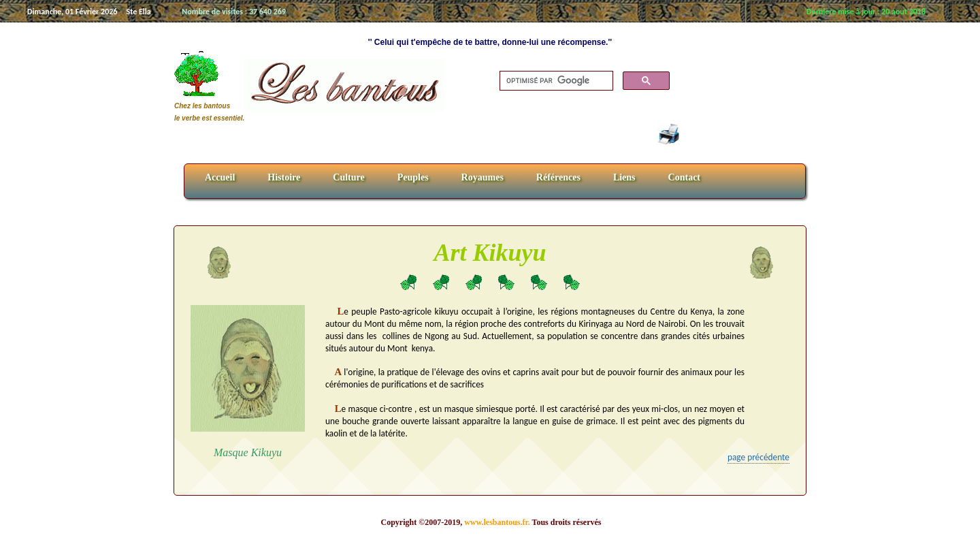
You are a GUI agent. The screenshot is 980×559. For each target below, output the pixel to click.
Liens (624, 177)
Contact (684, 177)
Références (558, 177)
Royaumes (483, 177)
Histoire (284, 177)
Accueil (220, 177)
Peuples (413, 177)
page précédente (758, 457)
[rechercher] (555, 81)
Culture (348, 177)
